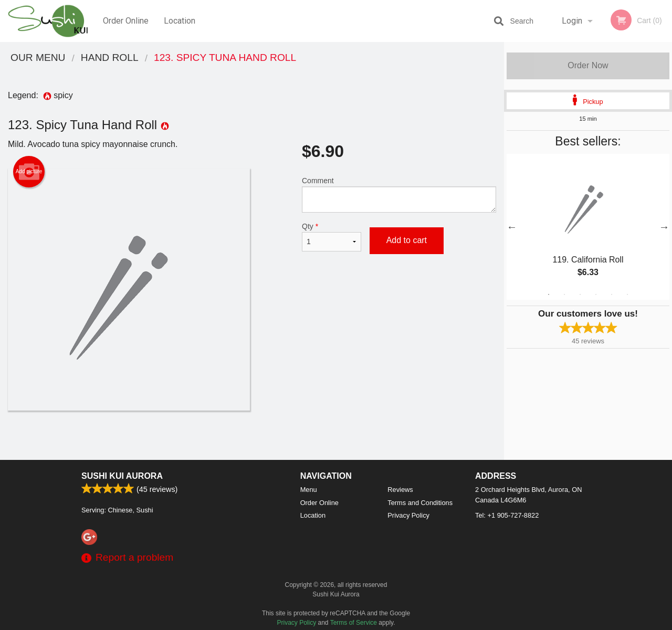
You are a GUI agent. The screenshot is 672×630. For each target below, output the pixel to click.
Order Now (588, 65)
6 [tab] (627, 295)
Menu (309, 490)
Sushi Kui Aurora (122, 476)
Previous (512, 227)
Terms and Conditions (420, 503)
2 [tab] (564, 295)
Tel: (507, 515)
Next (664, 227)
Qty (332, 237)
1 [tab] (549, 295)
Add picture (29, 172)
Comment (399, 195)
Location (180, 21)
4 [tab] (596, 295)
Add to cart (407, 240)
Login (572, 21)
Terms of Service (354, 623)
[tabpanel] (588, 227)
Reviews (400, 490)
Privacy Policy (408, 515)
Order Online (126, 21)
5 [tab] (612, 295)
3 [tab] (580, 295)
